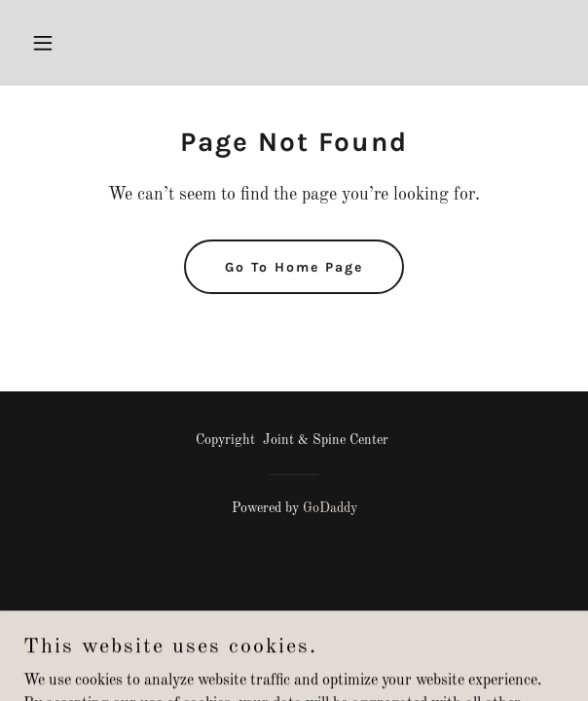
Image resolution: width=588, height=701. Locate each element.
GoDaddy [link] (330, 508)
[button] (64, 43)
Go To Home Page (294, 267)
